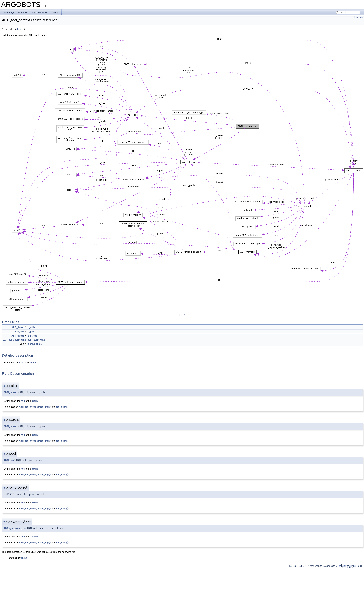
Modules (23, 12)
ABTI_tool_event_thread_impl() (35, 407)
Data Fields (359, 17)
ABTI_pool (19, 332)
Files (56, 12)
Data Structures (40, 12)
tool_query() (62, 407)
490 (23, 401)
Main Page (9, 12)
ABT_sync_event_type (15, 340)
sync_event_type (36, 340)
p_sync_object (35, 344)
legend (182, 315)
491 (23, 469)
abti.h (20, 29)
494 (23, 537)
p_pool (31, 332)
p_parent (32, 336)
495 (23, 503)
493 (23, 435)
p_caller (32, 327)
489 (21, 363)
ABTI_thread (18, 327)
